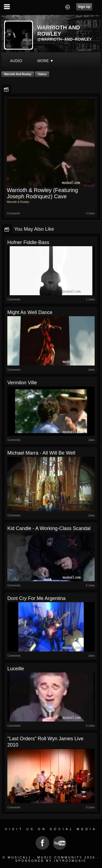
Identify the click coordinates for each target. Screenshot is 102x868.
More (45, 61)
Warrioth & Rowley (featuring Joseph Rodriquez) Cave (42, 193)
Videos (42, 74)
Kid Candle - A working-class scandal (49, 528)
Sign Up (84, 7)
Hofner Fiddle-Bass (28, 242)
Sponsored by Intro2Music (51, 861)
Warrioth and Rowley (18, 74)
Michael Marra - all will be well (41, 453)
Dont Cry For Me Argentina (36, 598)
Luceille (16, 669)
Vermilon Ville (22, 383)
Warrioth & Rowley (18, 202)
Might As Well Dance (30, 312)
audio (16, 61)
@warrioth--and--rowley (64, 39)
